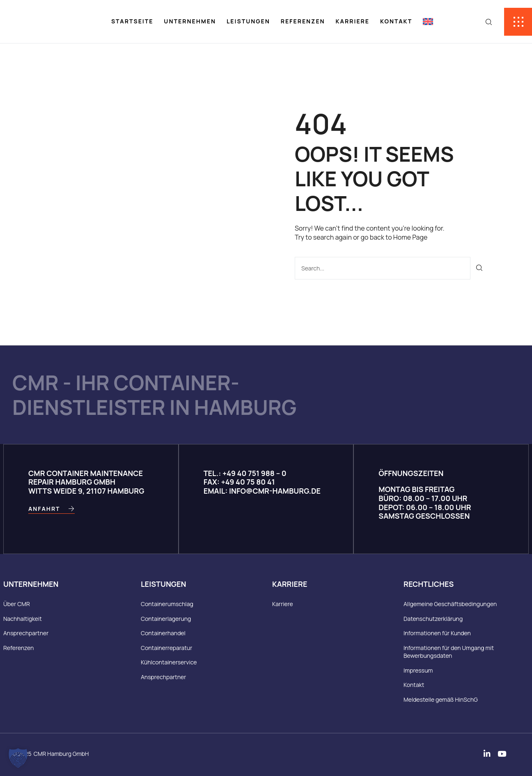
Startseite (132, 21)
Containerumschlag (167, 604)
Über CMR (17, 604)
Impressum (418, 670)
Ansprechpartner (26, 633)
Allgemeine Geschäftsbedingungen (450, 604)
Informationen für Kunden (437, 633)
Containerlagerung (166, 619)
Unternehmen (190, 21)
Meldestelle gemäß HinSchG (441, 700)
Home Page (410, 237)
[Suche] (480, 268)
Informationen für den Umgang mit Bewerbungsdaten (449, 652)
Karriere (353, 21)
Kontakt (396, 21)
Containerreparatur (166, 648)
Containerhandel (163, 633)
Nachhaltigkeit (23, 619)
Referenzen (303, 21)
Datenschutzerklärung (433, 619)
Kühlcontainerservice (169, 663)
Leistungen (248, 21)
